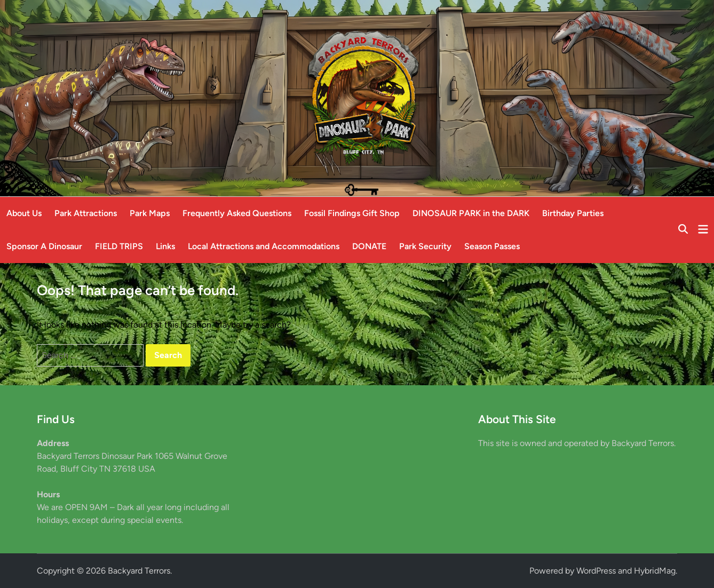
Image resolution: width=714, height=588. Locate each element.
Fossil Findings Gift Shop (352, 213)
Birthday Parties (573, 213)
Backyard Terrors (139, 571)
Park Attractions (86, 213)
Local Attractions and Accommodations (264, 246)
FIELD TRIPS (119, 246)
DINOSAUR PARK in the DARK (471, 213)
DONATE (369, 246)
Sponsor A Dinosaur (44, 246)
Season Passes (492, 246)
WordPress (596, 571)
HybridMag (655, 571)
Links (165, 246)
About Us (24, 213)
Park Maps (150, 213)
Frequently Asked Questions (237, 213)
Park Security (425, 246)
